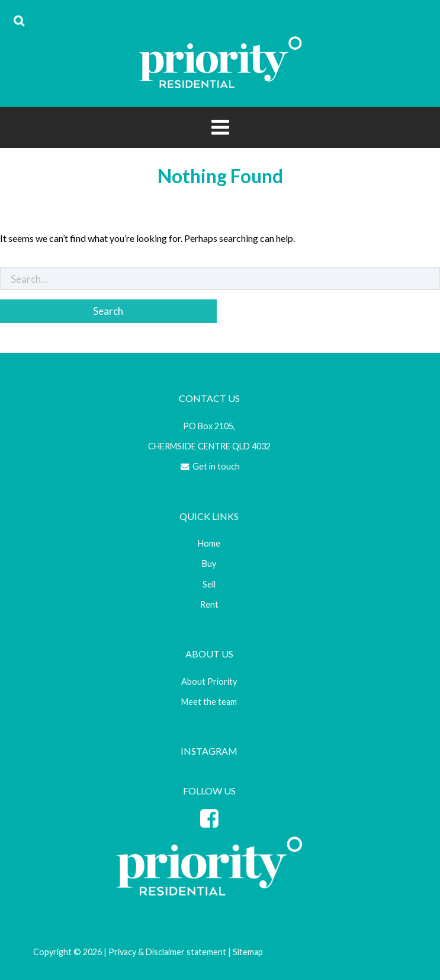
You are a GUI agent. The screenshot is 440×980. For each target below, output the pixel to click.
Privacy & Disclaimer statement (167, 952)
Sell (209, 584)
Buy (209, 564)
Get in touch (209, 466)
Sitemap (248, 952)
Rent (209, 604)
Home (209, 543)
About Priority (209, 681)
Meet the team (209, 702)
